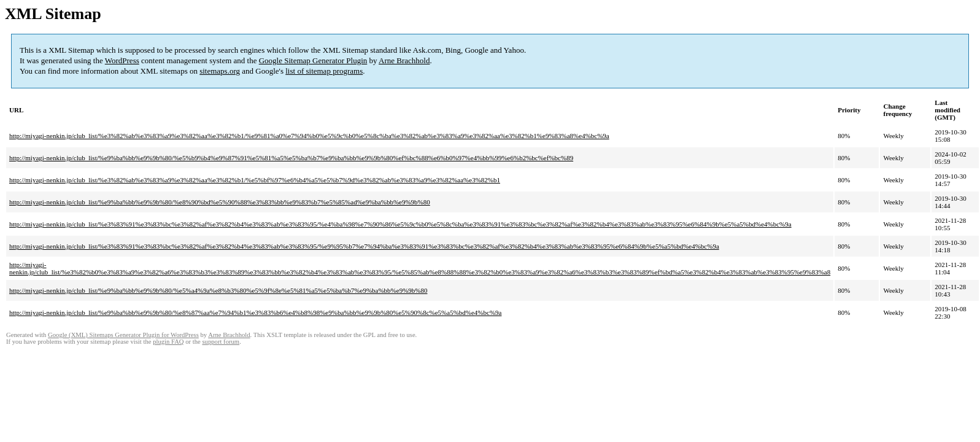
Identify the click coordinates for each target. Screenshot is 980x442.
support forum (221, 342)
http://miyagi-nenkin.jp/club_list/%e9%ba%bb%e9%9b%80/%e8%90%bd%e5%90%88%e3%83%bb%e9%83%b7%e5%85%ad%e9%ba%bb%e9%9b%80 (220, 202)
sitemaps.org (220, 71)
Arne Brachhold (404, 60)
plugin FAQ (168, 342)
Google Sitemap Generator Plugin (313, 60)
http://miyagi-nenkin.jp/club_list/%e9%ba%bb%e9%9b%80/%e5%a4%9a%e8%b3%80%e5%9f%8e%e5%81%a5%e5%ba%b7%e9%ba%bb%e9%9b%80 (218, 290)
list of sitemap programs (324, 71)
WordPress (122, 60)
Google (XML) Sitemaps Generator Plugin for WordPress (123, 335)
